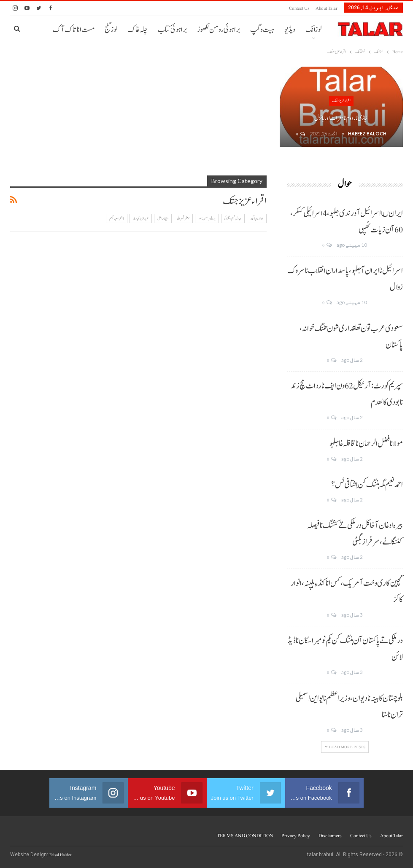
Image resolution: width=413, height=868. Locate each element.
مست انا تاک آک (74, 30)
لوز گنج (111, 30)
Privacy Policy (296, 836)
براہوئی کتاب (172, 30)
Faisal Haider (60, 855)
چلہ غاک (138, 30)
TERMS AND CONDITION (245, 836)
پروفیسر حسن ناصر (207, 218)
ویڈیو (290, 30)
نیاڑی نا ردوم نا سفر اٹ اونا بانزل (341, 118)
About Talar (327, 8)
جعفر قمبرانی (183, 218)
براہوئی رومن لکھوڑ (219, 30)
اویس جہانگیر (257, 218)
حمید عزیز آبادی (141, 218)
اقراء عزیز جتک (341, 101)
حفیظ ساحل (163, 218)
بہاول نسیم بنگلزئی (233, 218)
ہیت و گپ (262, 30)
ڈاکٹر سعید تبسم (117, 218)
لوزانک (313, 30)
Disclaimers (330, 836)
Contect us (299, 8)
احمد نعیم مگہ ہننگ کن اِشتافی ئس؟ (367, 485)
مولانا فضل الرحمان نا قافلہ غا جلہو (366, 444)
